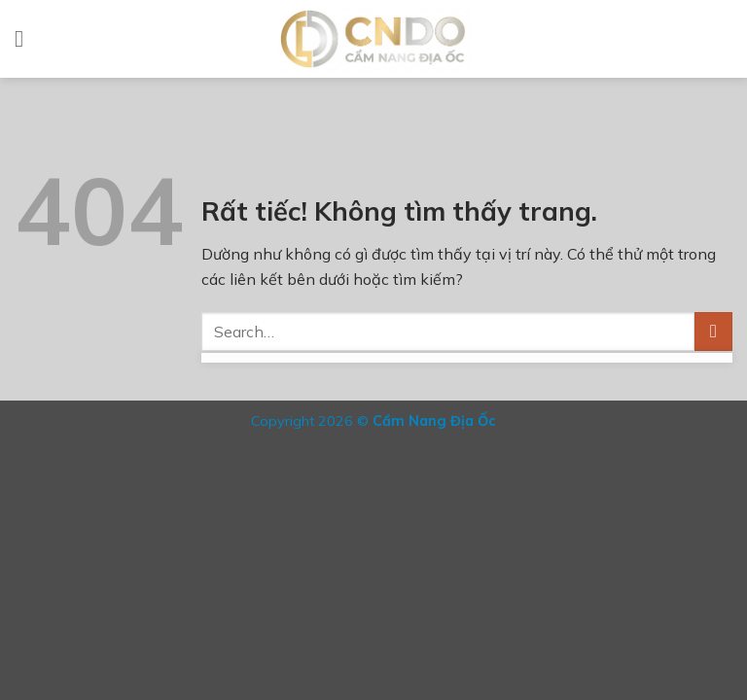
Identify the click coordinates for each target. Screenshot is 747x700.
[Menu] (26, 38)
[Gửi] (713, 331)
